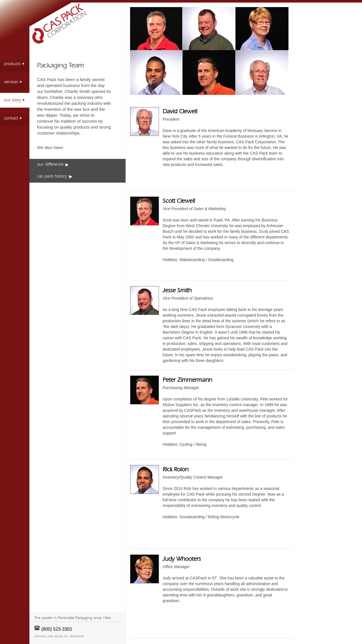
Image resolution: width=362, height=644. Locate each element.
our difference (53, 165)
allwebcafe (77, 636)
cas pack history (55, 176)
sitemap (40, 636)
